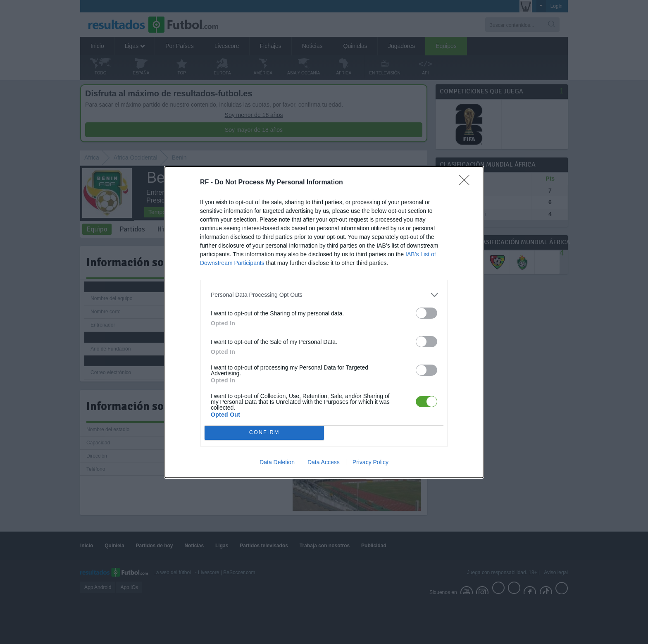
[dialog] (324, 322)
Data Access (324, 462)
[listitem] (324, 295)
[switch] (426, 313)
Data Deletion (277, 462)
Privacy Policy (370, 462)
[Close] (467, 183)
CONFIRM (264, 433)
